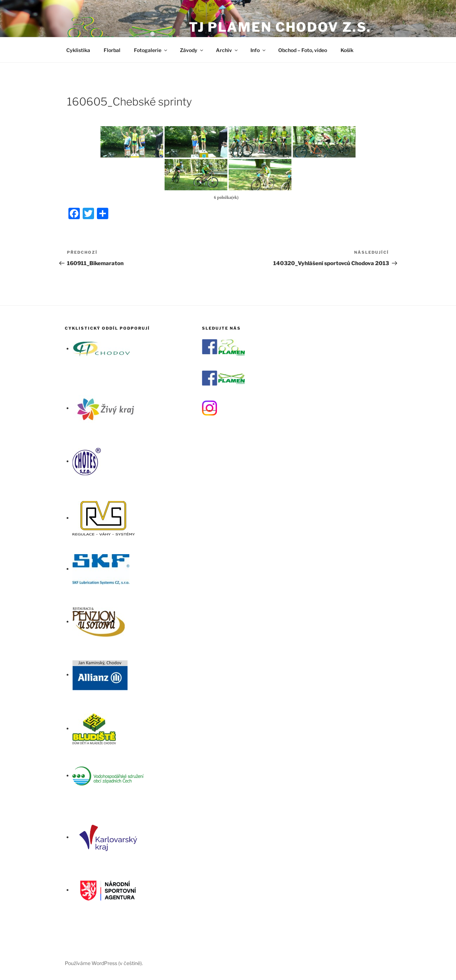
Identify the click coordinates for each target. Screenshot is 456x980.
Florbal (112, 50)
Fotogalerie (151, 50)
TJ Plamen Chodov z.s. (280, 27)
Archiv (227, 50)
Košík (347, 50)
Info (258, 50)
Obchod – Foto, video (303, 50)
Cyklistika (78, 50)
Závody (192, 50)
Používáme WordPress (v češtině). (104, 963)
